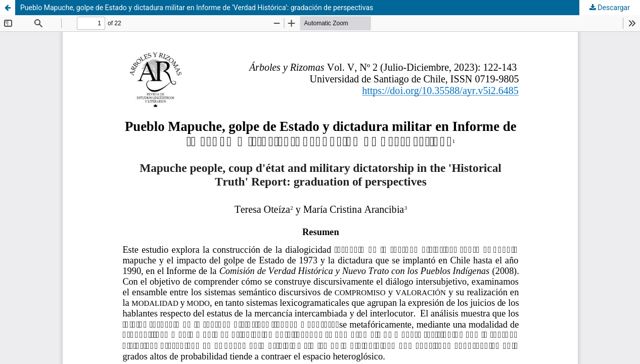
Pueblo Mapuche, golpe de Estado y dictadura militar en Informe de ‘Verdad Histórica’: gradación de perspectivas (197, 8)
